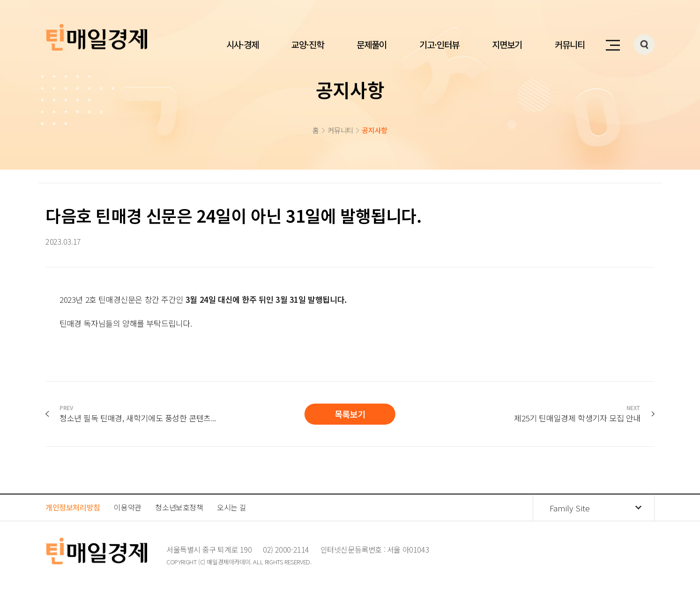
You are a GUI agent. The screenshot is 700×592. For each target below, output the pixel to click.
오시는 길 (231, 507)
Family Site (570, 508)
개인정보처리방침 (73, 507)
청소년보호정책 (179, 507)
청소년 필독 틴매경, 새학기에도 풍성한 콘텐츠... (138, 414)
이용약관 (127, 507)
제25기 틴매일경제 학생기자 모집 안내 (577, 414)
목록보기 (350, 414)
